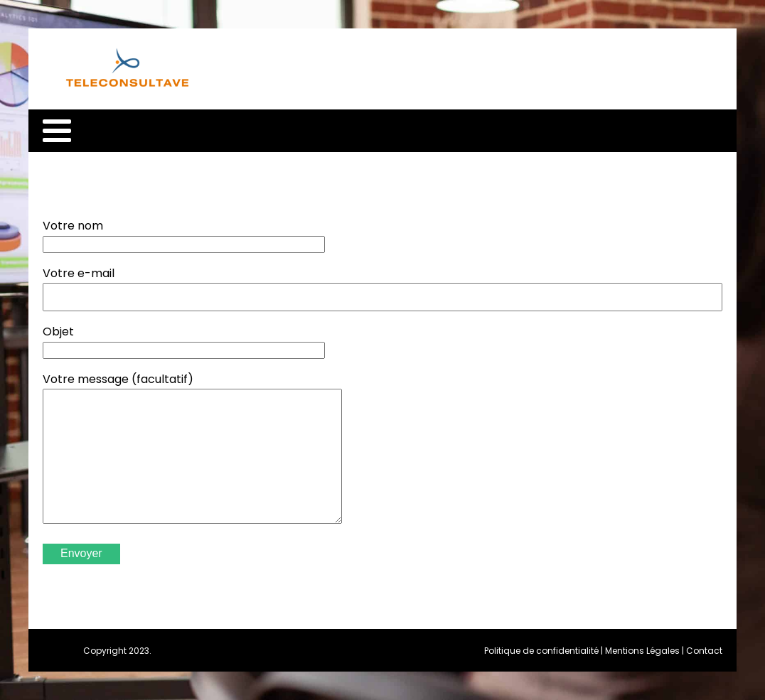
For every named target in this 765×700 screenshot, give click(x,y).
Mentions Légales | (646, 651)
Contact (704, 651)
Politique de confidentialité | (545, 651)
